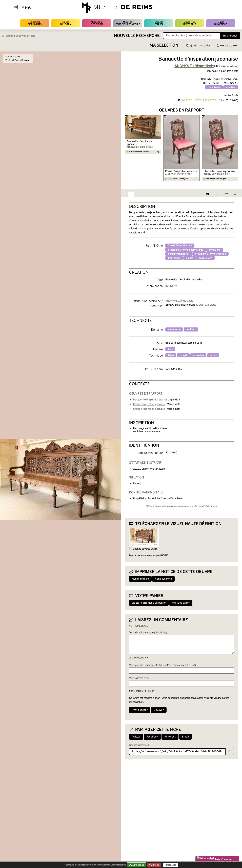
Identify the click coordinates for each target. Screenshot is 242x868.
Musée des (35, 23)
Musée (66, 23)
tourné (183, 356)
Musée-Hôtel (190, 23)
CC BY (154, 549)
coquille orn (205, 258)
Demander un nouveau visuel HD (147, 556)
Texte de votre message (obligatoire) (148, 633)
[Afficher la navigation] (17, 8)
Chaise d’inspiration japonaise (181, 171)
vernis (213, 356)
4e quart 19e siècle (206, 305)
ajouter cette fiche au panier (149, 603)
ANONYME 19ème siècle (179, 301)
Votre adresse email (139, 678)
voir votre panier (227, 46)
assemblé (198, 356)
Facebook (152, 737)
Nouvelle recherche (137, 36)
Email (185, 737)
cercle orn (215, 250)
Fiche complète (163, 579)
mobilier (231, 87)
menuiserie (214, 87)
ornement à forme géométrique (186, 250)
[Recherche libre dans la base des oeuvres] (192, 36)
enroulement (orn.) (179, 254)
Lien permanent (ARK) (140, 745)
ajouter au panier (198, 46)
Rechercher (230, 36)
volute (190, 258)
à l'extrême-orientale (180, 246)
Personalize (170, 865)
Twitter (136, 737)
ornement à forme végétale (210, 254)
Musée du (128, 23)
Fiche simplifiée (140, 579)
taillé (171, 356)
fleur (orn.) (174, 258)
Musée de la (97, 23)
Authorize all (137, 865)
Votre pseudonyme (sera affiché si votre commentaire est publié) (162, 665)
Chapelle (159, 23)
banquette (171, 286)
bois (170, 349)
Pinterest (170, 737)
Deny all (155, 865)
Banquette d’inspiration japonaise (139, 143)
